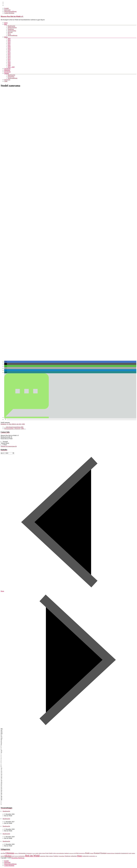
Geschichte (7, 69)
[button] (6, 362)
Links (6, 81)
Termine (7, 73)
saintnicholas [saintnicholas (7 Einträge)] (43, 856)
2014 (9, 56)
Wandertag (11, 29)
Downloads (7, 72)
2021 (9, 45)
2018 (9, 50)
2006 (23, 424)
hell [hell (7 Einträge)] (75, 854)
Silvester (10, 32)
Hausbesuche (11, 26)
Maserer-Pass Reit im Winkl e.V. (12, 16)
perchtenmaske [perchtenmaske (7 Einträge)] (22, 856)
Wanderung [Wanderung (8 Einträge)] (68, 856)
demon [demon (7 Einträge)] (44, 854)
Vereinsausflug (12, 31)
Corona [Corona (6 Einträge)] (34, 854)
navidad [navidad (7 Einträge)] (2, 856)
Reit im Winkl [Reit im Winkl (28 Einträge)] (32, 856)
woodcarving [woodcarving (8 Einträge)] (86, 856)
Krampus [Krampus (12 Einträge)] (103, 853)
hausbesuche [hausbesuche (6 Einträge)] (72, 854)
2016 (9, 53)
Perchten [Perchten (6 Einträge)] (16, 856)
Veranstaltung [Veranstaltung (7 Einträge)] (62, 856)
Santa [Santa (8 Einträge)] (47, 856)
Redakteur (4, 424)
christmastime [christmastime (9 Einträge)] (22, 853)
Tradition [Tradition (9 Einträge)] (56, 856)
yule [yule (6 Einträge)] (96, 856)
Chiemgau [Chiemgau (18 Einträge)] (10, 853)
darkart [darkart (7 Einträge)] (40, 854)
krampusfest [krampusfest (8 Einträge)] (118, 854)
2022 (9, 43)
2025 (9, 39)
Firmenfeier (11, 77)
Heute (2, 591)
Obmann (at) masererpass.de (9, 446)
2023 (9, 42)
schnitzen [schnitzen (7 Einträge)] (51, 856)
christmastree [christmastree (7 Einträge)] (29, 854)
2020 (9, 47)
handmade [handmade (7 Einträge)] (67, 854)
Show (9, 34)
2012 (9, 59)
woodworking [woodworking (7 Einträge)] (92, 856)
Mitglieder (7, 70)
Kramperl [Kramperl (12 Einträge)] (97, 853)
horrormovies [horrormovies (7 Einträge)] (82, 854)
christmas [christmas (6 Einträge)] (16, 854)
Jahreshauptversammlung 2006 (14, 427)
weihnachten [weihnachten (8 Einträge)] (74, 856)
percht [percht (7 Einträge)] (13, 856)
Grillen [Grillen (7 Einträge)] (54, 854)
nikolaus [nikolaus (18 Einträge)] (8, 856)
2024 (9, 40)
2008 (9, 65)
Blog (6, 24)
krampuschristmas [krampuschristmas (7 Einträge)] (111, 854)
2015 (9, 54)
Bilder (6, 37)
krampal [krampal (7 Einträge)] (92, 854)
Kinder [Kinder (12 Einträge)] (87, 853)
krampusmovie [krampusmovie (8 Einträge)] (125, 854)
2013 (9, 58)
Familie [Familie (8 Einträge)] (51, 854)
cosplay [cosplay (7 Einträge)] (37, 854)
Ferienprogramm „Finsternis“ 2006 (15, 429)
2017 (9, 51)
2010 (9, 62)
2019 (9, 48)
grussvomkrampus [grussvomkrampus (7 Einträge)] (60, 854)
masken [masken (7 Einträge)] (133, 854)
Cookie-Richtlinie (9, 13)
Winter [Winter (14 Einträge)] (80, 856)
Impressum (7, 10)
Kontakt (6, 8)
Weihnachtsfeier (12, 28)
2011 (9, 61)
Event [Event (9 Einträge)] (47, 853)
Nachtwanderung (12, 35)
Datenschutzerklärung (10, 11)
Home (6, 23)
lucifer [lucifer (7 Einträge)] (130, 854)
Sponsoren (7, 80)
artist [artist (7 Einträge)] (2, 854)
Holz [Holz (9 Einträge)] (77, 853)
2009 (9, 64)
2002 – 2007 (11, 67)
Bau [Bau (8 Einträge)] (4, 854)
